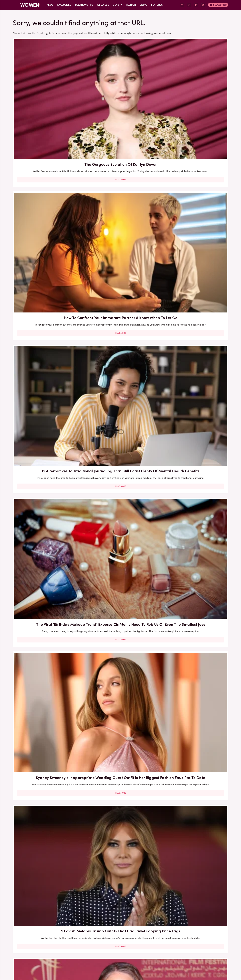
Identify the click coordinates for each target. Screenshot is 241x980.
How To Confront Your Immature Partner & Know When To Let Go (120, 85)
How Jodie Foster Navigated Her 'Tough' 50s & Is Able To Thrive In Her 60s (48, 263)
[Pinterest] (189, 5)
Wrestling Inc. (188, 954)
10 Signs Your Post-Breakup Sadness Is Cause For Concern (120, 348)
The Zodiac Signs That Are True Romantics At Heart (120, 786)
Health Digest (124, 954)
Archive (115, 934)
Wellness (103, 5)
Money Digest (143, 954)
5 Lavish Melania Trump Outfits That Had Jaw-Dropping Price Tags (193, 173)
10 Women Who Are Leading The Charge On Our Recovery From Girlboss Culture (193, 619)
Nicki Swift (160, 954)
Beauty (118, 5)
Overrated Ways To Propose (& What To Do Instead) (120, 260)
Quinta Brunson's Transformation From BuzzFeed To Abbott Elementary (120, 438)
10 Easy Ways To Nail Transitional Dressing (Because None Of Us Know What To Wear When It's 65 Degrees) (193, 441)
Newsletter (218, 5)
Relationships (84, 5)
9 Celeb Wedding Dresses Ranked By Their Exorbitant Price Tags (193, 260)
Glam (99, 954)
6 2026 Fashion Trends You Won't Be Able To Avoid (47, 786)
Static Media (102, 940)
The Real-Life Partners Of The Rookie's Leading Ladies (193, 704)
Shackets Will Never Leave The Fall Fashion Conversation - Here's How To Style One (193, 351)
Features (157, 5)
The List (173, 954)
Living (144, 5)
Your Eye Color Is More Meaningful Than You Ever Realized (48, 529)
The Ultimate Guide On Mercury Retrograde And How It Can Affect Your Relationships (193, 875)
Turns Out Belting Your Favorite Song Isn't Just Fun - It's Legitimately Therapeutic (120, 875)
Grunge (109, 954)
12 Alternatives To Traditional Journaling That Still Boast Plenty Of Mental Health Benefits (193, 88)
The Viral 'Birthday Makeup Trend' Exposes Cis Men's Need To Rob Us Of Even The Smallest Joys (47, 175)
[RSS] (203, 5)
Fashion (131, 5)
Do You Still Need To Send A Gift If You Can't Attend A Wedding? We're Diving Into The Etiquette (120, 532)
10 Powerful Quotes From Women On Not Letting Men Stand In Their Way (48, 875)
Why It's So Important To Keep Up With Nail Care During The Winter (120, 616)
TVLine (75, 954)
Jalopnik (64, 954)
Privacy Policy (133, 934)
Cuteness (87, 954)
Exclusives (64, 5)
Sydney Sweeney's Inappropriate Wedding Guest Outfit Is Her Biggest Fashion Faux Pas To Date (120, 175)
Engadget (51, 954)
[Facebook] (182, 5)
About (103, 934)
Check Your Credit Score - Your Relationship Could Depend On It (48, 436)
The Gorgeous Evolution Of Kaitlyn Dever (47, 85)
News (50, 5)
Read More (48, 116)
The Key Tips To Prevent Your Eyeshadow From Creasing (193, 529)
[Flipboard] (196, 5)
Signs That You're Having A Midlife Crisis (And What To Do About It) (193, 786)
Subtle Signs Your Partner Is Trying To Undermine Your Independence (48, 348)
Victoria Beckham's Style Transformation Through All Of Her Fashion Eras (47, 619)
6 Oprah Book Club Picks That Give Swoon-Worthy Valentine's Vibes (48, 704)
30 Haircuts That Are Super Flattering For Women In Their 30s (120, 704)
